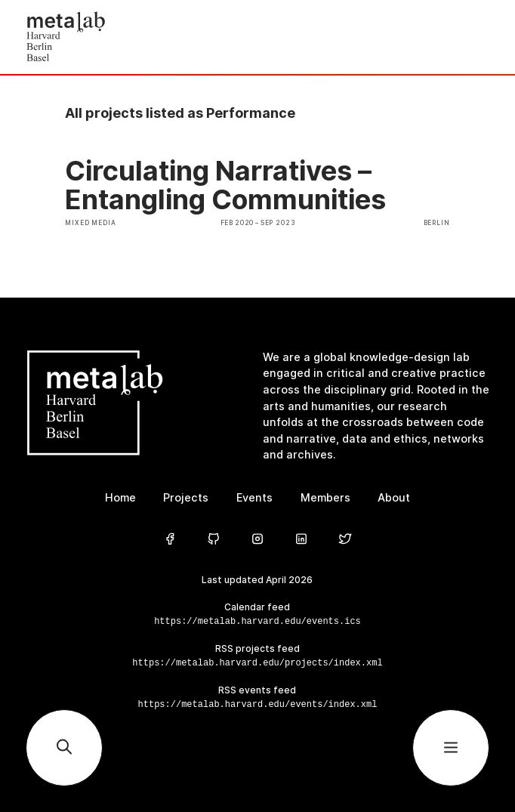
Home (120, 497)
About (394, 497)
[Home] (142, 37)
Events (254, 497)
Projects (186, 497)
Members (325, 497)
